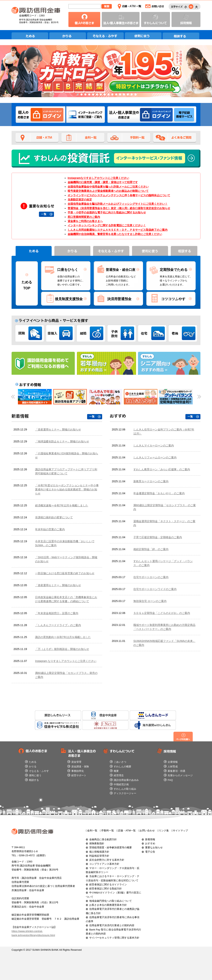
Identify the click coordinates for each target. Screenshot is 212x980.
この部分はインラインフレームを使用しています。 (57, 553)
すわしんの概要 (122, 767)
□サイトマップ (180, 831)
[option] (106, 71)
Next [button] (203, 71)
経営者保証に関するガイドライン (108, 884)
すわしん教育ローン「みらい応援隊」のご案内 (162, 469)
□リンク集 (163, 831)
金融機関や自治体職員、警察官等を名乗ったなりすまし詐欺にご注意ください (115, 234)
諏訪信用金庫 (36, 10)
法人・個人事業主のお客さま (121, 19)
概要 (116, 771)
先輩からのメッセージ (180, 775)
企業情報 (173, 762)
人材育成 (173, 767)
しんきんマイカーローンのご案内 (154, 445)
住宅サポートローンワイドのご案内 (155, 589)
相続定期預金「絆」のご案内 (151, 549)
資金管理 (76, 762)
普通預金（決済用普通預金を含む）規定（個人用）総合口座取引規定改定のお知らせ (119, 208)
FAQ (170, 780)
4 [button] (89, 95)
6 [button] (96, 95)
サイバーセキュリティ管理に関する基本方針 (114, 938)
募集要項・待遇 (176, 771)
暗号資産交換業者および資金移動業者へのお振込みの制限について (108, 191)
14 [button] (127, 95)
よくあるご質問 (175, 138)
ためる (30, 35)
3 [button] (85, 95)
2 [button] (81, 95)
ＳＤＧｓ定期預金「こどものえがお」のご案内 (162, 613)
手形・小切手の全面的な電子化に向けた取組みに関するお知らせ (107, 212)
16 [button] (135, 95)
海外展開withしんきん (153, 725)
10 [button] (112, 95)
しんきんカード (153, 715)
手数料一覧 (129, 138)
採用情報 (186, 19)
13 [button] (123, 95)
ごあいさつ (120, 762)
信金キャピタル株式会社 (58, 725)
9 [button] (108, 95)
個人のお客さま (84, 19)
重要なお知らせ (154, 847)
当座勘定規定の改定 (80, 200)
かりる (68, 35)
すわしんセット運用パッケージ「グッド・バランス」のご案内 (163, 563)
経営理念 (119, 775)
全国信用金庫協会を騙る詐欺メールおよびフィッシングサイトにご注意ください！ (118, 204)
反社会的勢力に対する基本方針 (107, 860)
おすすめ (150, 843)
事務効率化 (78, 771)
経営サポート (79, 775)
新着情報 (150, 839)
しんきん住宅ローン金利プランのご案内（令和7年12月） (164, 431)
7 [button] (100, 95)
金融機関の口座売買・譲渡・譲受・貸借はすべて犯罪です (103, 182)
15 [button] (131, 95)
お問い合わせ (155, 6)
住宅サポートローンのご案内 (151, 577)
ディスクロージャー (125, 793)
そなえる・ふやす (106, 35)
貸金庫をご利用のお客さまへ (85, 221)
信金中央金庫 (105, 715)
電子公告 (150, 852)
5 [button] (93, 95)
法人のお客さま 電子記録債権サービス (184, 115)
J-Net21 (105, 725)
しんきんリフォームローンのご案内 (155, 457)
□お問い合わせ (146, 831)
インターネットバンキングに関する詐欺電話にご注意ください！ (107, 225)
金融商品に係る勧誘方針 (103, 839)
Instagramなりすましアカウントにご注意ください (98, 178)
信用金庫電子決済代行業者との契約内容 (112, 925)
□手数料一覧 (107, 831)
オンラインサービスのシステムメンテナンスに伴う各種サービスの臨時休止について (119, 195)
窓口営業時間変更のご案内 (84, 217)
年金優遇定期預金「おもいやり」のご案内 (159, 493)
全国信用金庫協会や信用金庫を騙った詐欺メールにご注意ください (108, 187)
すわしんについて (156, 19)
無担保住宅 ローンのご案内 (150, 601)
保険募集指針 (97, 843)
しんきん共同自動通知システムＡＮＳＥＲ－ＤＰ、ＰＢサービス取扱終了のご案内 (118, 230)
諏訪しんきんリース (58, 715)
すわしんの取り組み (125, 789)
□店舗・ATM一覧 (126, 831)
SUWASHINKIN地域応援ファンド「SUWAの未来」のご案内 (164, 643)
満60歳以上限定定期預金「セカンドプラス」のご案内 (165, 507)
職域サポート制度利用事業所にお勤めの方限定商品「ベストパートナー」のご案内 (164, 627)
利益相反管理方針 (99, 856)
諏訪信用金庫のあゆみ (126, 780)
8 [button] (104, 95)
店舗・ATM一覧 (129, 6)
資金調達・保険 (80, 767)
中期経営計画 (121, 784)
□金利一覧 (92, 831)
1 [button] (77, 95)
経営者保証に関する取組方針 (106, 889)
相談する (181, 35)
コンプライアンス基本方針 (104, 864)
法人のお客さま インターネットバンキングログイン (156, 115)
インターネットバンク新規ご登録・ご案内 (85, 115)
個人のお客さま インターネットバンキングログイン (47, 115)
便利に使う (143, 35)
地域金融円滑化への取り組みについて (111, 901)
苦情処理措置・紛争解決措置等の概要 (111, 847)
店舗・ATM (37, 138)
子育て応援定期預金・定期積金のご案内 (158, 537)
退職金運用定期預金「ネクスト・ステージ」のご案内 (164, 523)
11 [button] (116, 95)
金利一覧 (83, 138)
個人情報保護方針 (99, 852)
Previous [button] (9, 71)
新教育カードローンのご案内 (151, 481)
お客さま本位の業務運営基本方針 (108, 905)
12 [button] (119, 95)
